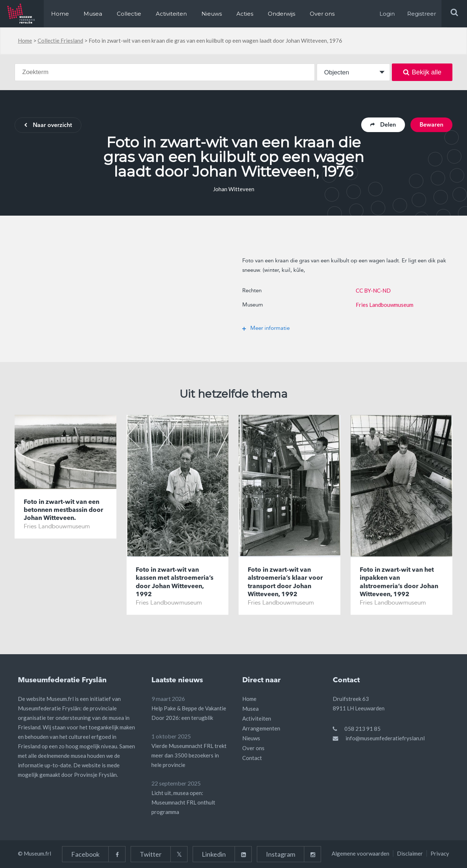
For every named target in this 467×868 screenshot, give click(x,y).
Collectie (129, 14)
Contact (252, 758)
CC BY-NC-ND (373, 290)
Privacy (440, 853)
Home (60, 14)
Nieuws (212, 14)
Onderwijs (281, 14)
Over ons (322, 14)
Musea (93, 14)
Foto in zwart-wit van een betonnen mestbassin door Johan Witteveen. (63, 510)
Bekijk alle (422, 72)
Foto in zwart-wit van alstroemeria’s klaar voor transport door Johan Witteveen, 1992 (285, 582)
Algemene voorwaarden (360, 853)
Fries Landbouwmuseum (385, 305)
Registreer (422, 14)
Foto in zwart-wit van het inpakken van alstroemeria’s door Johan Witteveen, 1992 (399, 582)
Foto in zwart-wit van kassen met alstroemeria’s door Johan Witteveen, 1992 (175, 582)
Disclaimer (410, 853)
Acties (245, 14)
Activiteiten (171, 14)
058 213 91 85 (362, 729)
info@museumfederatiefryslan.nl (385, 738)
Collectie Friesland (60, 40)
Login (387, 14)
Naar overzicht (48, 126)
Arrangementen (261, 728)
